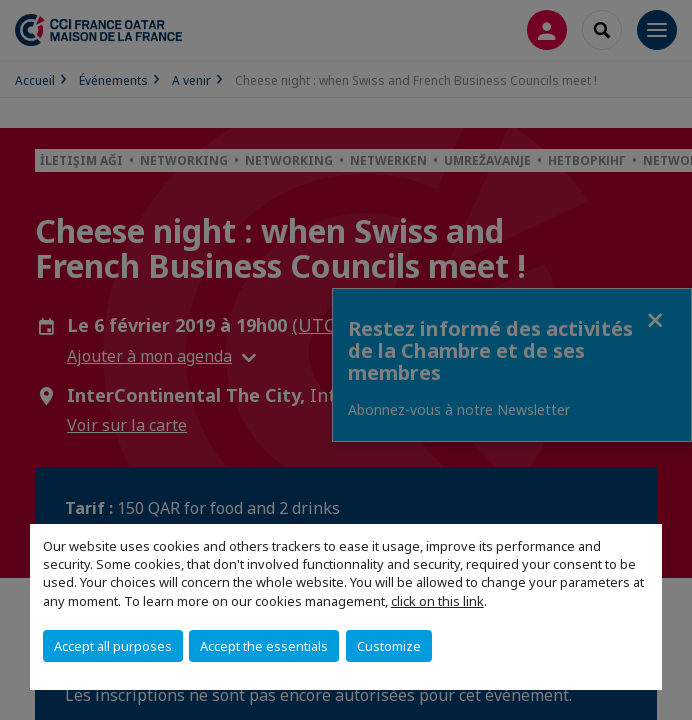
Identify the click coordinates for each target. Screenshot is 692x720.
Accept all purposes (113, 646)
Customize (389, 646)
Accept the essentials (264, 646)
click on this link (437, 601)
